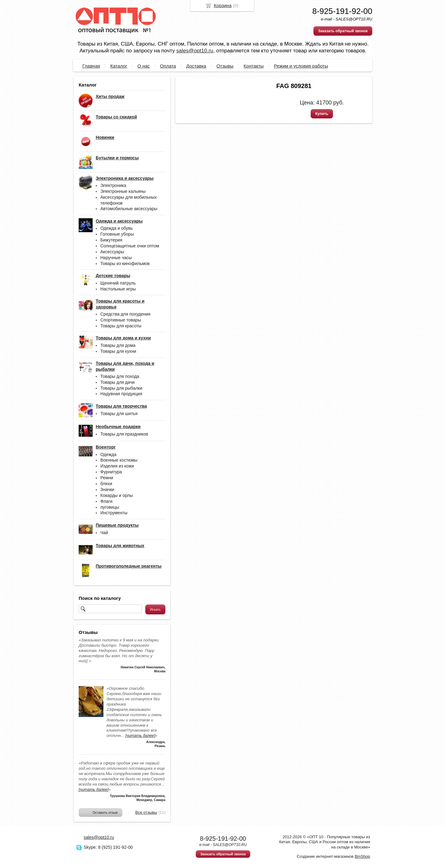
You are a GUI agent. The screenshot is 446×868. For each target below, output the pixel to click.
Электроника (113, 185)
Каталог (119, 66)
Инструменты (114, 513)
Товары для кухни (118, 351)
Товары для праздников (124, 434)
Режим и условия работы (301, 66)
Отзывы (225, 66)
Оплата (168, 66)
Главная (91, 66)
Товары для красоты (121, 326)
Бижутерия (111, 240)
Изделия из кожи (117, 466)
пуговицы (110, 507)
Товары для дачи (118, 382)
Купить (322, 114)
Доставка (196, 66)
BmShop (362, 856)
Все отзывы (146, 812)
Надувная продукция (121, 394)
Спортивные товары (121, 320)
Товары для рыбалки (121, 388)
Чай (104, 533)
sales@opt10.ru (195, 51)
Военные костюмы (119, 460)
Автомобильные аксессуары (129, 209)
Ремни (107, 478)
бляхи (106, 484)
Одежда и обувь (117, 228)
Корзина (223, 5)
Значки (107, 489)
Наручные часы (116, 258)
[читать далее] (140, 735)
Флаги (106, 501)
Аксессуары (112, 252)
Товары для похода (120, 376)
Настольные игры (118, 289)
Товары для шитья (119, 414)
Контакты (254, 66)
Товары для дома (118, 345)
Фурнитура (111, 472)
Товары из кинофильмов (125, 263)
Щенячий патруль (118, 283)
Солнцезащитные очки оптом (130, 246)
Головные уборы (117, 234)
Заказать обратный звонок (343, 31)
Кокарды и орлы (117, 495)
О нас (144, 66)
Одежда (108, 454)
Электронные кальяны (123, 191)
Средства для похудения (125, 314)
